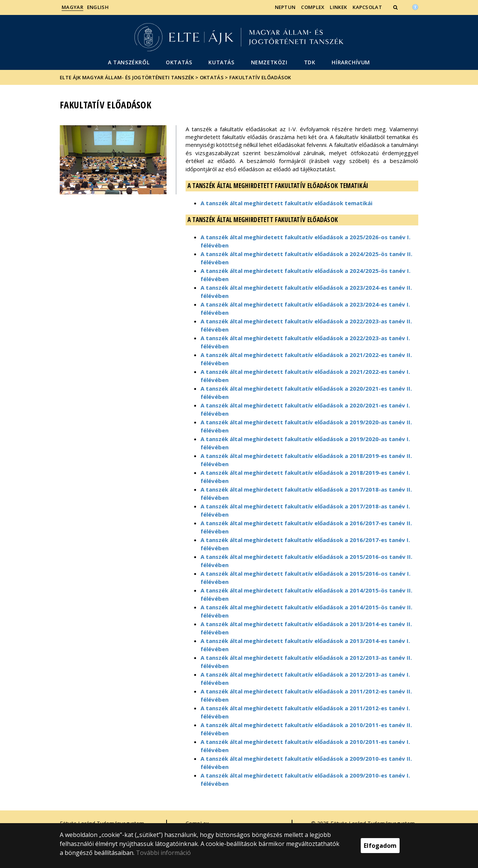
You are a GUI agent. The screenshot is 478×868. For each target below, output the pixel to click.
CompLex (313, 7)
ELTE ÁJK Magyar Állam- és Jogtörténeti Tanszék (127, 77)
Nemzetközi (269, 62)
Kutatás (221, 62)
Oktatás (179, 62)
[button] (396, 7)
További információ (163, 853)
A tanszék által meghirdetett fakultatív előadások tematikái (286, 203)
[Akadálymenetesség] (415, 6)
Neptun (285, 7)
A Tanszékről (129, 62)
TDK (310, 62)
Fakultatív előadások (260, 77)
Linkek (338, 7)
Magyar (72, 7)
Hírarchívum (351, 62)
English (98, 7)
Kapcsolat (367, 7)
